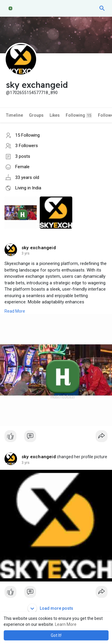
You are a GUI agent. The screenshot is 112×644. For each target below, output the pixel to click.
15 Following (27, 135)
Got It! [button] (56, 635)
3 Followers (27, 146)
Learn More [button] (66, 624)
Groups (36, 115)
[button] (102, 8)
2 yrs (26, 253)
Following (79, 115)
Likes (55, 115)
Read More (15, 311)
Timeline (14, 115)
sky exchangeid (39, 248)
